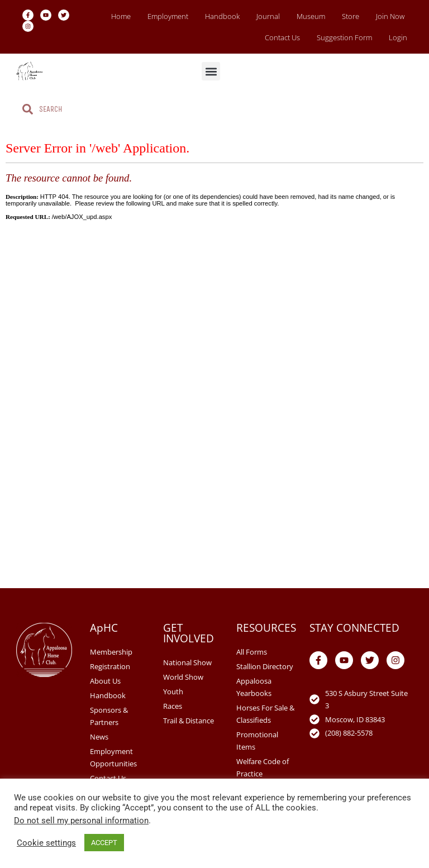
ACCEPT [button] (104, 843)
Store (351, 16)
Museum (311, 16)
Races (173, 706)
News (99, 737)
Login (398, 37)
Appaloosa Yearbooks (254, 687)
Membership (111, 652)
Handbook (222, 16)
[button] (211, 71)
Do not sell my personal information (81, 821)
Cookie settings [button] (46, 843)
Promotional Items (257, 741)
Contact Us (282, 37)
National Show (187, 662)
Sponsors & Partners (109, 716)
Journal (268, 16)
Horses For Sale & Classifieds (265, 714)
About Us (105, 681)
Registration (110, 666)
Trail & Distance (189, 721)
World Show (183, 677)
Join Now (390, 16)
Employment (168, 16)
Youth (173, 691)
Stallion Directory (265, 666)
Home (121, 16)
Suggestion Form (344, 37)
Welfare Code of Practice (263, 767)
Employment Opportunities (113, 757)
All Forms (252, 652)
